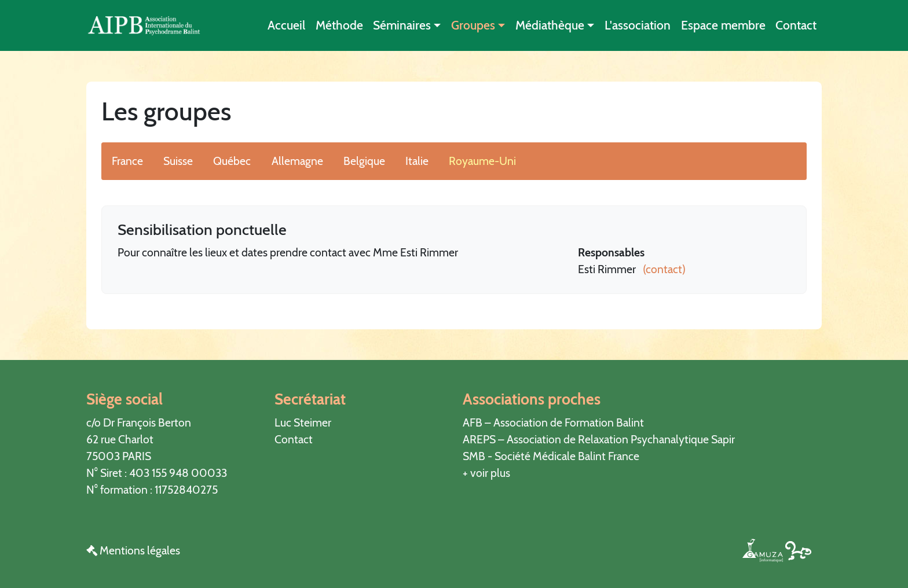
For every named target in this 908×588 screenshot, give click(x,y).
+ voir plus (486, 473)
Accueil (286, 25)
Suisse (178, 161)
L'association (638, 25)
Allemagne (297, 161)
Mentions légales (133, 550)
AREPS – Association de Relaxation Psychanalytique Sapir (599, 439)
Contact (796, 25)
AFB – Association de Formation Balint (553, 422)
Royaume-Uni (482, 161)
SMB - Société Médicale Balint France (551, 456)
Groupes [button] (473, 25)
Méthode (339, 25)
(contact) (662, 269)
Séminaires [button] (402, 25)
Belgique (364, 161)
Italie (417, 161)
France (127, 161)
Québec (232, 161)
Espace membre (723, 25)
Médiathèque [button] (550, 25)
